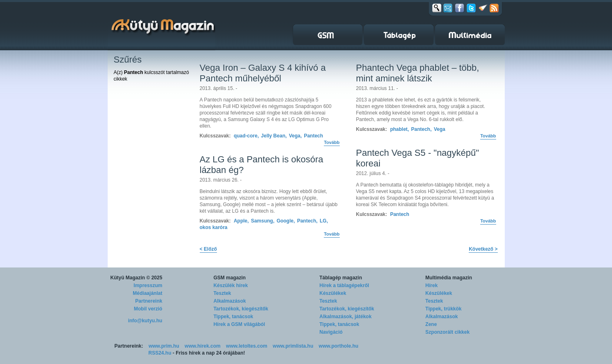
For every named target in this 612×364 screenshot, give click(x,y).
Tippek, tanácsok (233, 317)
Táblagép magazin (341, 278)
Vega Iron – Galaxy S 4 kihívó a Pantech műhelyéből (263, 73)
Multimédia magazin (449, 278)
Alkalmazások (229, 301)
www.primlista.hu (293, 346)
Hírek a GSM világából (239, 324)
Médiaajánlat (147, 293)
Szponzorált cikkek (447, 332)
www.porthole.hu (339, 346)
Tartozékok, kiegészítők (241, 309)
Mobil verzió (148, 309)
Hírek (431, 285)
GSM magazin (229, 278)
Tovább (332, 142)
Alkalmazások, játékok (345, 317)
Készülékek (333, 293)
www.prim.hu (164, 346)
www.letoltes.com (247, 346)
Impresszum (148, 285)
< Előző (208, 249)
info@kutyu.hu (145, 321)
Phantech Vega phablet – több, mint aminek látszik (418, 73)
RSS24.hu (160, 353)
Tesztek (222, 293)
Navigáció (331, 332)
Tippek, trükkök (443, 309)
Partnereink (149, 301)
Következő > (483, 249)
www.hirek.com (203, 346)
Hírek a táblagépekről (344, 285)
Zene (431, 324)
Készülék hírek (230, 285)
